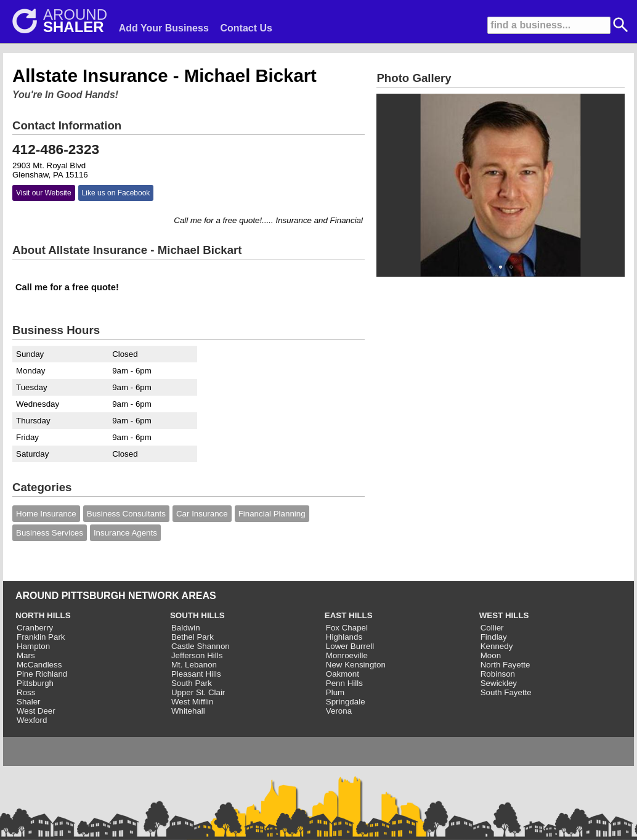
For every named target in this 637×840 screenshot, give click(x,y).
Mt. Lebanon (194, 665)
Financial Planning (272, 514)
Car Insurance (202, 514)
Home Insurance (46, 514)
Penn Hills (344, 683)
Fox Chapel (347, 628)
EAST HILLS (349, 615)
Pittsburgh (35, 683)
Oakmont (343, 674)
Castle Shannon (201, 646)
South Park (192, 683)
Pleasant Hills (196, 674)
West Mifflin (192, 702)
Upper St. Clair (198, 692)
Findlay (494, 637)
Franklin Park (41, 637)
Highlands (344, 637)
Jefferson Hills (197, 655)
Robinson (498, 674)
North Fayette (505, 665)
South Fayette (506, 692)
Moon (491, 655)
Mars (26, 655)
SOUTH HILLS (197, 615)
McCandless (39, 665)
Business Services (50, 533)
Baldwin (186, 628)
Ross (26, 692)
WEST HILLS (504, 615)
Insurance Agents (125, 533)
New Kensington (356, 665)
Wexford (32, 720)
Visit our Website (44, 193)
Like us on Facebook (116, 193)
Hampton (33, 646)
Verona (339, 711)
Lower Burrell (350, 646)
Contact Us (246, 28)
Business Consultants (126, 514)
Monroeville (347, 655)
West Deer (36, 711)
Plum (335, 692)
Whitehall (188, 711)
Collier (492, 628)
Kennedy (497, 646)
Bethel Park (193, 637)
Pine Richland (42, 674)
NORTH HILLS (43, 615)
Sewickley (499, 683)
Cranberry (35, 628)
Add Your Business (164, 28)
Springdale (346, 702)
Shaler (29, 702)
